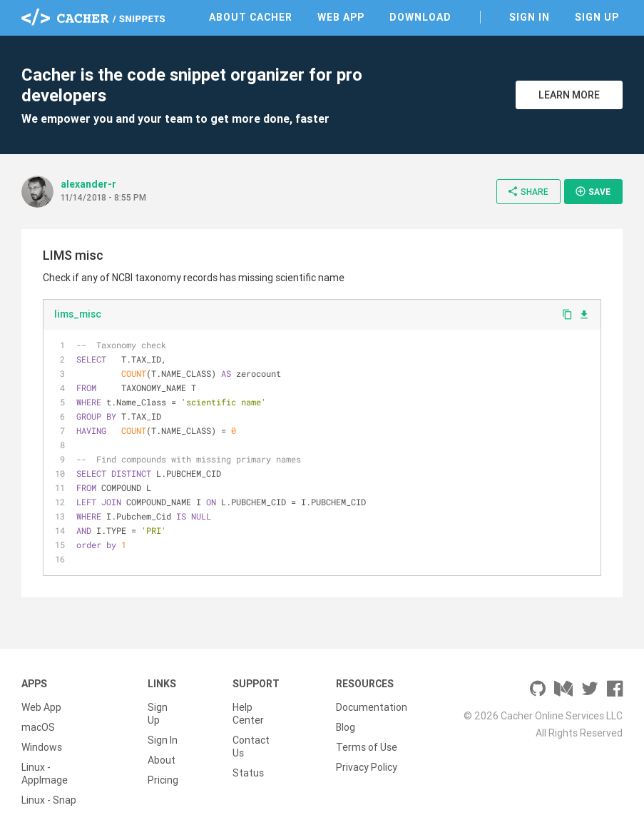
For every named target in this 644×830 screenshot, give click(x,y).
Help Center (248, 714)
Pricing (163, 780)
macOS (38, 727)
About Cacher (251, 17)
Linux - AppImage (45, 774)
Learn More (569, 95)
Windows (42, 747)
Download (420, 17)
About (162, 760)
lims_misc (78, 314)
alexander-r (88, 184)
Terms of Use (367, 747)
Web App (341, 17)
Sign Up (597, 17)
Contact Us (251, 747)
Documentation (372, 707)
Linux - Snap (49, 800)
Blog (346, 727)
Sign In (530, 17)
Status (248, 773)
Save (593, 191)
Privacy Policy (367, 767)
